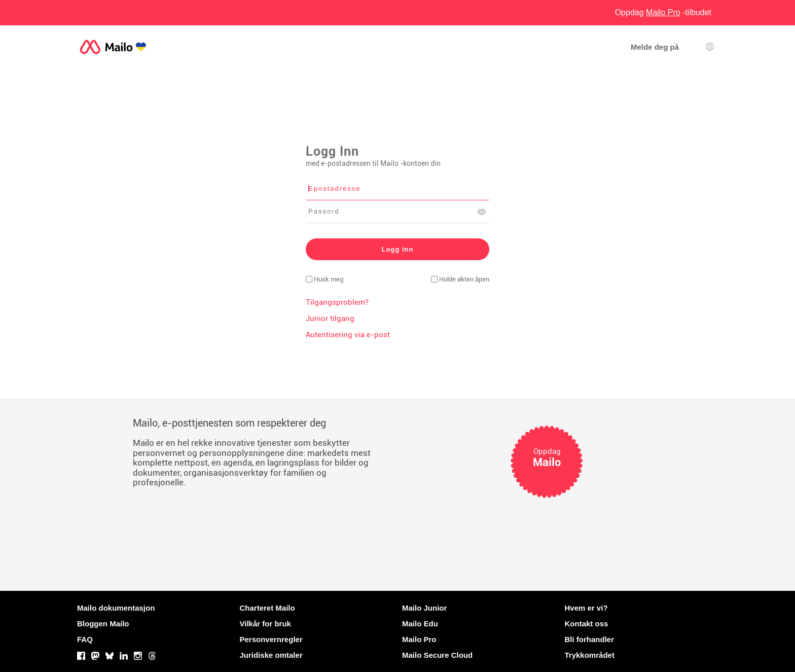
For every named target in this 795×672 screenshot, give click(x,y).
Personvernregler (271, 639)
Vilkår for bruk (265, 624)
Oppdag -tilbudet (663, 12)
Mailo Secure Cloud (437, 655)
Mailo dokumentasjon (116, 608)
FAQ (85, 639)
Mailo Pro (419, 639)
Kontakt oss (587, 624)
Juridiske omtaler (271, 655)
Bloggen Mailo (103, 624)
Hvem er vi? (586, 608)
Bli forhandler (590, 639)
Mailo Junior (424, 608)
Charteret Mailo (267, 608)
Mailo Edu (420, 624)
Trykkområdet (590, 655)
